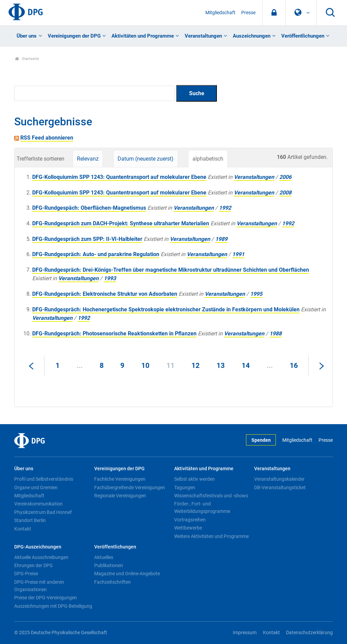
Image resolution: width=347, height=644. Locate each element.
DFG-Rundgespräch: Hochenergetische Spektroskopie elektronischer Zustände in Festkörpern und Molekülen (166, 309)
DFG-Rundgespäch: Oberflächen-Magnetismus (89, 208)
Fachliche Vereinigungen (120, 479)
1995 (256, 294)
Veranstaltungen (203, 36)
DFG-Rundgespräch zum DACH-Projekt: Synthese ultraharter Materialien (121, 223)
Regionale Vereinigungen (120, 496)
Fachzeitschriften (113, 582)
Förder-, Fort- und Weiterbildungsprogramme (202, 507)
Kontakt (23, 529)
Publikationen (109, 565)
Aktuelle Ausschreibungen (41, 557)
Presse (248, 13)
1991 (238, 254)
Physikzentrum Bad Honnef (43, 512)
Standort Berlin (30, 520)
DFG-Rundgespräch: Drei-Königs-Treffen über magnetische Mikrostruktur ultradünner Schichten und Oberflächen (171, 270)
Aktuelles (104, 557)
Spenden (261, 440)
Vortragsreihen (190, 520)
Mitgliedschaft (220, 13)
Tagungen (185, 487)
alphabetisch (208, 159)
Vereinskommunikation (38, 504)
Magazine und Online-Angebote (127, 574)
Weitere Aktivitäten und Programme (211, 536)
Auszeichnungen (252, 36)
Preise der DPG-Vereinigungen (46, 598)
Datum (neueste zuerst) (146, 159)
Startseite (27, 59)
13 (221, 366)
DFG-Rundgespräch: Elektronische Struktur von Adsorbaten (105, 294)
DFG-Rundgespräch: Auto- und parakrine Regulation (96, 254)
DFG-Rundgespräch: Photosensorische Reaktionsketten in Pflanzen (114, 334)
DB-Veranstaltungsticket (280, 487)
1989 (221, 239)
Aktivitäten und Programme (143, 36)
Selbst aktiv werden (195, 479)
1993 (110, 278)
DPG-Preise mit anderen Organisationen (39, 586)
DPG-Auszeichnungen (38, 547)
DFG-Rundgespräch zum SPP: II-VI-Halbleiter (87, 239)
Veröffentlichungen (303, 36)
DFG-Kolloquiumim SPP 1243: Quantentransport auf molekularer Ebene (119, 177)
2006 (285, 177)
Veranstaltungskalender (279, 479)
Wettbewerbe (188, 528)
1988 (275, 334)
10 (145, 366)
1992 (225, 208)
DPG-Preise (26, 574)
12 (196, 366)
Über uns (27, 36)
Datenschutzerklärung (309, 633)
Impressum (245, 633)
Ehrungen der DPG (34, 565)
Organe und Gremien (36, 487)
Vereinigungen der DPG (74, 36)
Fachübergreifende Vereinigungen (130, 487)
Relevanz (88, 159)
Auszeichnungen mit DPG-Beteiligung (53, 606)
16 (294, 366)
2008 (285, 193)
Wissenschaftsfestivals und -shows (211, 496)
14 (246, 366)
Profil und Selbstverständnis (44, 479)
